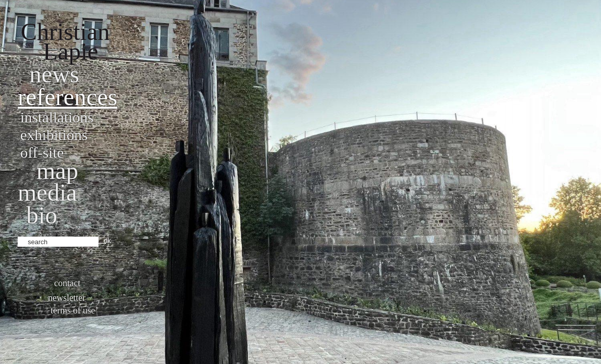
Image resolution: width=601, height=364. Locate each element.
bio (42, 215)
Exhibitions (54, 135)
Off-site (42, 152)
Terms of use (73, 310)
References (67, 97)
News (54, 74)
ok (107, 241)
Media (47, 192)
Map (57, 171)
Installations (57, 117)
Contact (67, 283)
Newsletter (67, 298)
